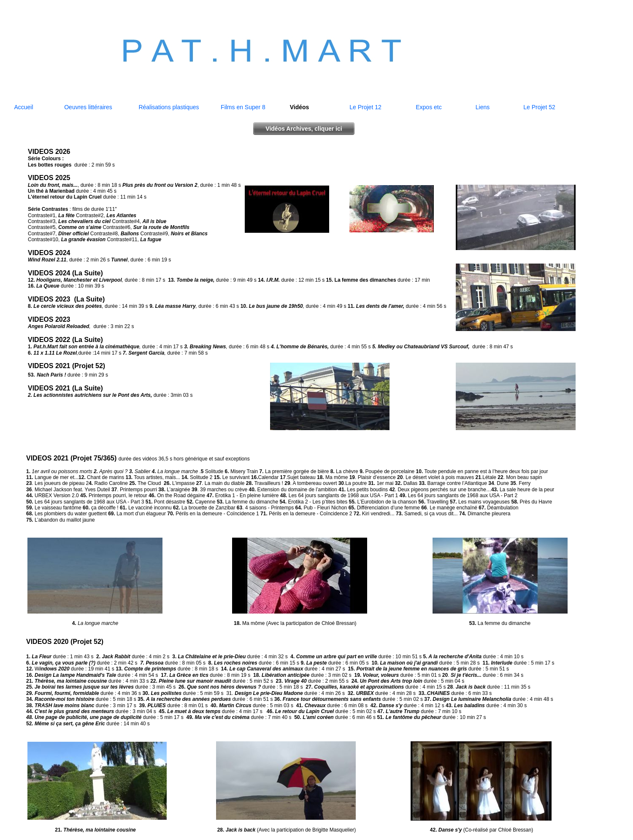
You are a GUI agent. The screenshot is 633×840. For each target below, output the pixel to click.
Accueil (23, 107)
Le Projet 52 (539, 107)
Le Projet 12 (365, 107)
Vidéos (300, 107)
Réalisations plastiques (169, 107)
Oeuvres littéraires (88, 107)
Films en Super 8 (243, 107)
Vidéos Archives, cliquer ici (304, 129)
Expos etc (429, 107)
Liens (483, 107)
